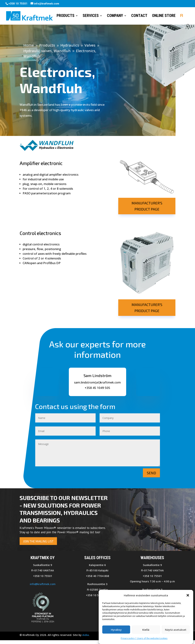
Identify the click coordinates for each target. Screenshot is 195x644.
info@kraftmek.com (43, 584)
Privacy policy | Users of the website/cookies (144, 639)
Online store (164, 16)
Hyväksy (116, 630)
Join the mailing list (38, 541)
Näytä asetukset (176, 630)
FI (182, 16)
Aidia (86, 635)
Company (115, 16)
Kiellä (146, 630)
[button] (188, 595)
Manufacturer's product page (147, 206)
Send (151, 473)
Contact (139, 16)
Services (91, 16)
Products (66, 16)
